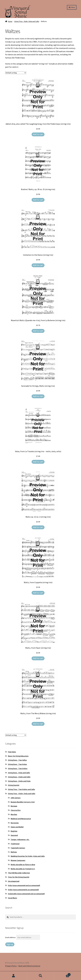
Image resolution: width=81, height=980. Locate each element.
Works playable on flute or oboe (23, 865)
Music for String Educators (18, 756)
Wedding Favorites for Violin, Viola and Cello (28, 856)
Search (41, 976)
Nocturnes (15, 823)
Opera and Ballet (17, 827)
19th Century (16, 798)
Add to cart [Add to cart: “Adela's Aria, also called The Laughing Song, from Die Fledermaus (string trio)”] (38, 134)
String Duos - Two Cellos (17, 760)
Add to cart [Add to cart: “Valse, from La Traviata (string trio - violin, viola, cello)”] (38, 462)
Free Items (12, 752)
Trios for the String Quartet (19, 877)
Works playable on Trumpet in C (23, 869)
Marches (14, 814)
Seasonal (14, 835)
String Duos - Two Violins (18, 768)
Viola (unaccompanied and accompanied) (24, 885)
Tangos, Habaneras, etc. (20, 839)
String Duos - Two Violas (17, 764)
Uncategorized (14, 881)
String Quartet (14, 785)
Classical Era (16, 810)
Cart (62, 974)
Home (10, 21)
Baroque (14, 806)
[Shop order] (16, 73)
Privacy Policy (11, 966)
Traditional (15, 844)
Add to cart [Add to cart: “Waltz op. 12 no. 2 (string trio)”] (38, 527)
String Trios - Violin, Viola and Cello (27, 21)
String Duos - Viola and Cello (19, 773)
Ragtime (14, 831)
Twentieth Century (18, 848)
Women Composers (18, 860)
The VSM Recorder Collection (19, 873)
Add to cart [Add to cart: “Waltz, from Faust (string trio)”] (38, 658)
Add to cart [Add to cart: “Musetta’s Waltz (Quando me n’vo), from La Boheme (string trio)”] (38, 331)
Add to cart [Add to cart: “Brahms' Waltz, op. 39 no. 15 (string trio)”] (38, 200)
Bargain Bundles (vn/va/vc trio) (23, 802)
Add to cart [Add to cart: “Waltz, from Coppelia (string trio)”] (38, 593)
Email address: (11, 937)
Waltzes (14, 852)
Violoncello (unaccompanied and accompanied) (26, 894)
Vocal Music (13, 898)
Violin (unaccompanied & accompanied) (23, 890)
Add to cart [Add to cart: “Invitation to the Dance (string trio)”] (38, 265)
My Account (14, 976)
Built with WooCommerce (29, 966)
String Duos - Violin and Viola (19, 781)
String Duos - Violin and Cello (19, 777)
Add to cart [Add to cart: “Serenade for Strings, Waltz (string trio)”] (38, 396)
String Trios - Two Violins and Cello (21, 789)
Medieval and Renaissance (21, 819)
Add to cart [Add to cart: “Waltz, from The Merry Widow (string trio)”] (38, 724)
